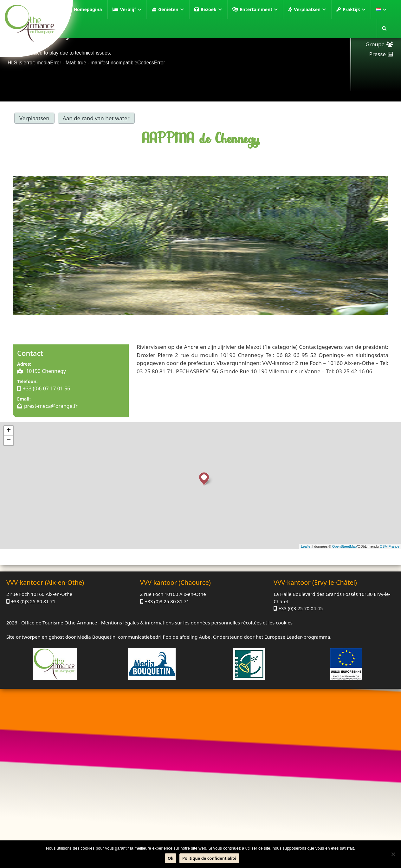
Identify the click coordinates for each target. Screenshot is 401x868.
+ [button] (9, 431)
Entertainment (259, 10)
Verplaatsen (310, 10)
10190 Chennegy (45, 371)
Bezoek (211, 10)
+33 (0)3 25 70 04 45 (301, 608)
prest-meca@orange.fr (51, 406)
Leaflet (306, 546)
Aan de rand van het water (96, 118)
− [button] (9, 441)
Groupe (375, 44)
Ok (171, 858)
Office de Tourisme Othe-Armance (59, 623)
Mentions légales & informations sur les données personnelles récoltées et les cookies (197, 623)
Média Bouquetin (96, 637)
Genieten (171, 10)
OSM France (390, 546)
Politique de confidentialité (209, 858)
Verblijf (131, 10)
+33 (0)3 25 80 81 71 (33, 601)
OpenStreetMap (345, 546)
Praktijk (354, 10)
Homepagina (88, 9)
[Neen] (393, 854)
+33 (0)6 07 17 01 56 (46, 388)
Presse (378, 54)
